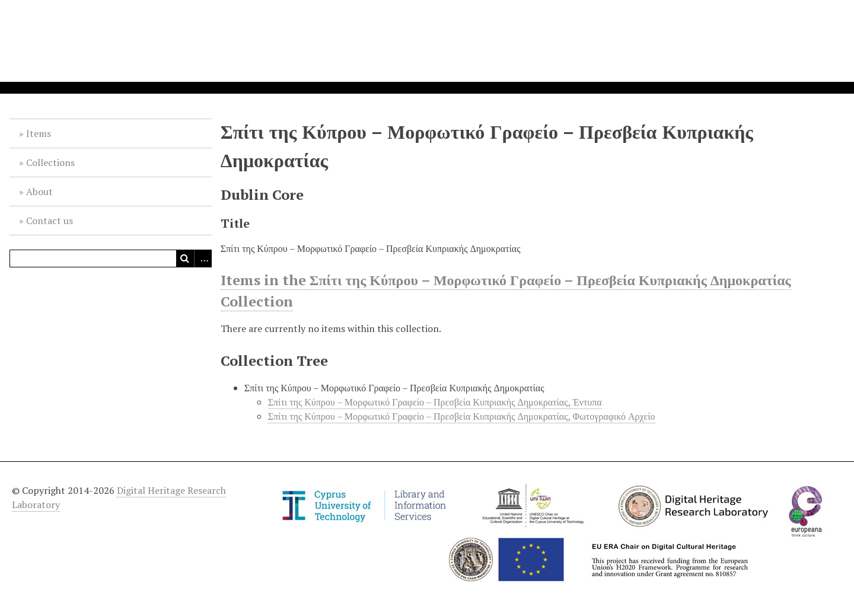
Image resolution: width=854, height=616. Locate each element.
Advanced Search (203, 258)
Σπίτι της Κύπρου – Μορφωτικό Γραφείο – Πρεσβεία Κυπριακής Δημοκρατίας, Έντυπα (435, 402)
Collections (50, 162)
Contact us (50, 221)
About (39, 191)
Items (39, 133)
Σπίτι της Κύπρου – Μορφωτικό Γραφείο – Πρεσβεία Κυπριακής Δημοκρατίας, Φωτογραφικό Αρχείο (462, 416)
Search (185, 258)
